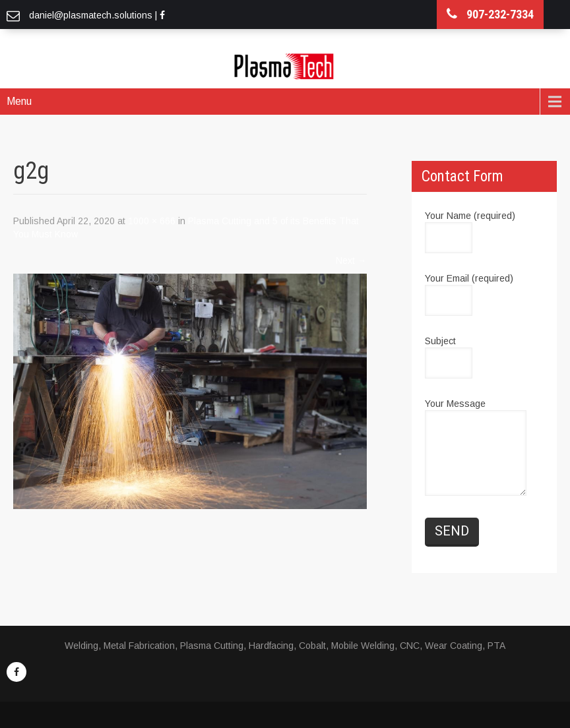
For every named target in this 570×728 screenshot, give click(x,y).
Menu (19, 101)
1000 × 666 (152, 221)
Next (351, 260)
